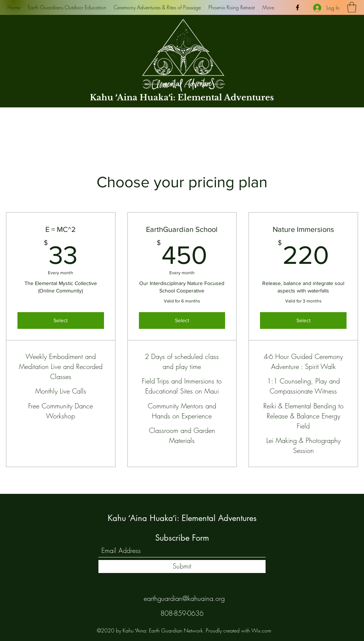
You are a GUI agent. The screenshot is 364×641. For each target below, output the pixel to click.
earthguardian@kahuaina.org (184, 598)
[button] (352, 7)
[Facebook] (298, 7)
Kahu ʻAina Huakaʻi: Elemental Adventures (182, 98)
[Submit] (182, 566)
